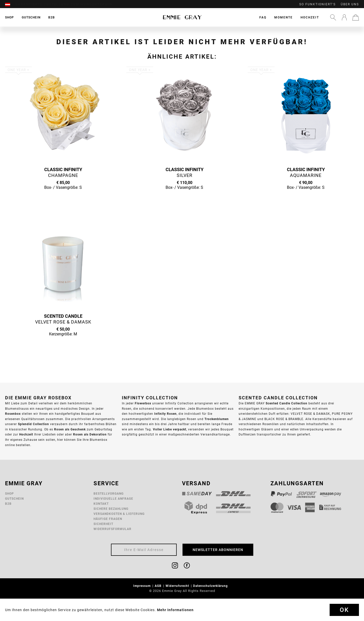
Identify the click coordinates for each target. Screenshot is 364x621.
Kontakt (101, 504)
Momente (283, 17)
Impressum (142, 586)
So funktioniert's (317, 4)
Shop (9, 493)
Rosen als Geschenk (70, 429)
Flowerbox (143, 403)
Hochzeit (310, 17)
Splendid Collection (33, 424)
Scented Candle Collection (287, 403)
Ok (344, 610)
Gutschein (14, 499)
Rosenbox (13, 414)
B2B (8, 504)
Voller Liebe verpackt (170, 429)
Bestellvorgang (109, 493)
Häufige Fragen (108, 519)
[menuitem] (10, 4)
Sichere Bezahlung (111, 509)
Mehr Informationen (175, 610)
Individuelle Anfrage (113, 499)
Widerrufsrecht (178, 586)
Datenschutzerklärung (211, 586)
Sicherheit (103, 524)
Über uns (350, 4)
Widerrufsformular (112, 529)
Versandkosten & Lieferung (119, 514)
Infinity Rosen (165, 414)
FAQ (263, 17)
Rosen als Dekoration (90, 434)
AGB (159, 586)
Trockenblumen (217, 419)
